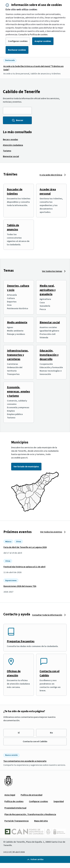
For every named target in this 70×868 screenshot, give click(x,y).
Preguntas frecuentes (21, 641)
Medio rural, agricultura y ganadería (48, 290)
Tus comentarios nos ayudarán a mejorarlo (25, 761)
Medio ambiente (17, 322)
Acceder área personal (48, 192)
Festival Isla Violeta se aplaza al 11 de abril (24, 567)
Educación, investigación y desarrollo (49, 355)
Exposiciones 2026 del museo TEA (20, 586)
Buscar (17, 120)
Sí (19, 733)
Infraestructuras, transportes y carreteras (18, 355)
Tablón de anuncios (13, 227)
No (51, 733)
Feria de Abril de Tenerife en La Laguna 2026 (25, 547)
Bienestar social (50, 322)
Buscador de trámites (15, 192)
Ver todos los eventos (51, 532)
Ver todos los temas (52, 271)
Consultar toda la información (47, 615)
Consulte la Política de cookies (33, 35)
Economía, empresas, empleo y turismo (18, 392)
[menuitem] (10, 139)
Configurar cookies (18, 41)
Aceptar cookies (43, 41)
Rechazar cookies (17, 50)
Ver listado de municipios (26, 467)
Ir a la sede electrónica (51, 175)
